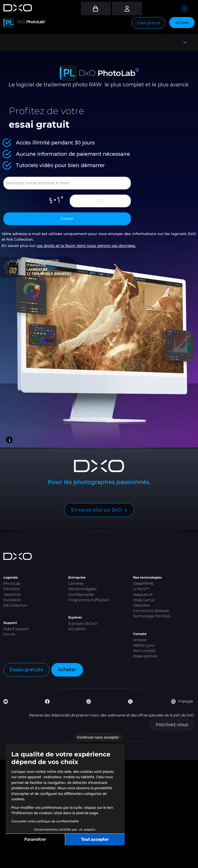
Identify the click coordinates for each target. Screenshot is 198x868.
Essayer (67, 218)
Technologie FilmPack (152, 616)
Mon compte (144, 651)
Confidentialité (81, 595)
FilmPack (11, 589)
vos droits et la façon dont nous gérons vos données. (86, 246)
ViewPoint (12, 595)
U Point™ (141, 589)
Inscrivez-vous (172, 725)
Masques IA (143, 595)
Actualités (77, 629)
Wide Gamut (144, 600)
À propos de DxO (83, 623)
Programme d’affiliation (89, 600)
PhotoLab (12, 584)
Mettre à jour (144, 645)
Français (182, 701)
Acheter (182, 22)
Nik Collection (15, 605)
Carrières (76, 584)
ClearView (142, 605)
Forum (9, 634)
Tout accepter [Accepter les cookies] (95, 840)
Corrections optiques (151, 611)
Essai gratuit (149, 23)
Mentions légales (82, 589)
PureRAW (12, 600)
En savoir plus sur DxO (96, 510)
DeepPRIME (143, 584)
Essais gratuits (145, 656)
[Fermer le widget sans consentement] (99, 737)
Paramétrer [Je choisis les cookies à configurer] (35, 840)
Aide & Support (16, 629)
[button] (8, 862)
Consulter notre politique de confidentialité (45, 821)
